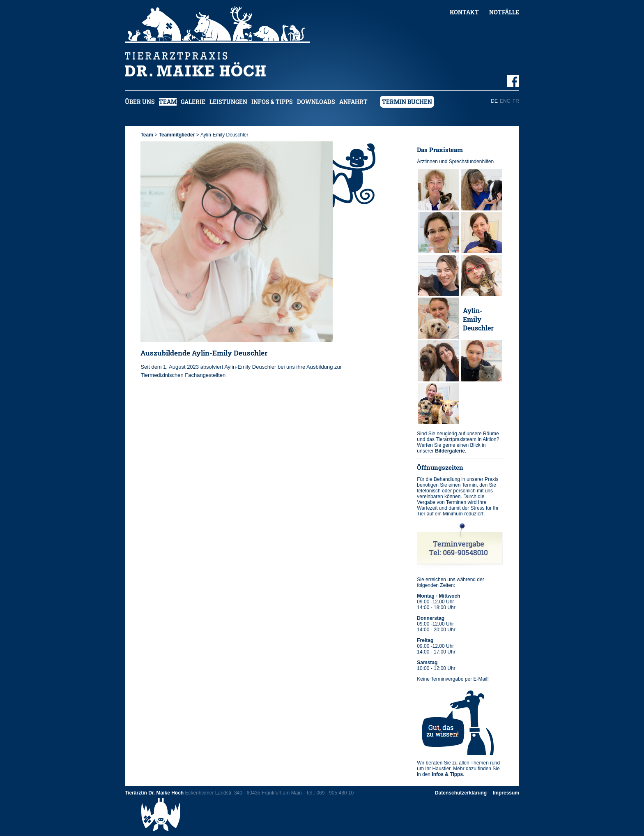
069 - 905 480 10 (335, 793)
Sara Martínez (434, 362)
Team (168, 102)
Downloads (316, 102)
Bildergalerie (450, 451)
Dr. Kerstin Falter (480, 191)
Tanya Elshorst (433, 233)
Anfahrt (353, 102)
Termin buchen (407, 102)
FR (516, 101)
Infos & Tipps (272, 102)
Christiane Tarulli (479, 233)
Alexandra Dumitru (479, 276)
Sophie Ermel (474, 362)
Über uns (140, 102)
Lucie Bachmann (437, 404)
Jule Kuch (435, 319)
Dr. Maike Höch (435, 191)
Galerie (193, 102)
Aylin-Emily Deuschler (478, 319)
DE (494, 101)
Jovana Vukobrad (435, 276)
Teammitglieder (177, 135)
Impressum (506, 793)
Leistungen (228, 102)
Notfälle (504, 12)
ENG (505, 101)
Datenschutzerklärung (461, 793)
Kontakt (464, 12)
